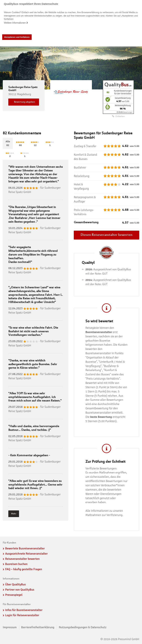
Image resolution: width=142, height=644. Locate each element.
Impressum (10, 627)
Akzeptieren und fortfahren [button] (17, 37)
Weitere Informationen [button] (16, 23)
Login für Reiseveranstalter (22, 615)
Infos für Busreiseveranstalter (24, 610)
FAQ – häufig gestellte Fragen (24, 569)
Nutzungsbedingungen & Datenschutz (83, 627)
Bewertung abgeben (24, 102)
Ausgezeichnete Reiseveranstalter (26, 554)
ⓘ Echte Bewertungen (125, 112)
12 (35, 144)
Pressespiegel (14, 595)
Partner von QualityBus (20, 590)
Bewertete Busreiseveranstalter (25, 548)
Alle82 (8, 143)
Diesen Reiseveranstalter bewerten (106, 235)
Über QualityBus (15, 584)
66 (20, 144)
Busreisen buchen (16, 564)
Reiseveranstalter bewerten (22, 559)
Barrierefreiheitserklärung (38, 627)
